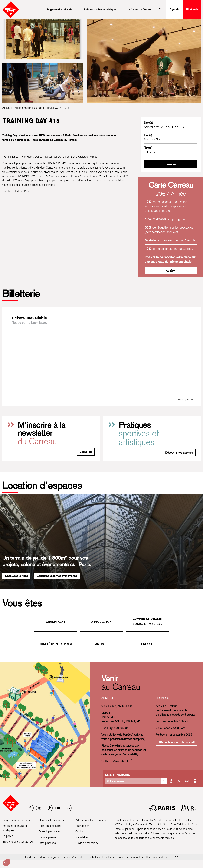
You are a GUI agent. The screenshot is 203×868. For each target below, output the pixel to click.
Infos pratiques (47, 843)
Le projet (7, 836)
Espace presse (47, 837)
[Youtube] (59, 808)
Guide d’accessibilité (87, 843)
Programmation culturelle (59, 9)
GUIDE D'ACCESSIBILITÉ (117, 761)
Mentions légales (49, 857)
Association (101, 622)
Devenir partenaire (49, 831)
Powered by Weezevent (186, 400)
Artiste (101, 644)
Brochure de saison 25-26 (18, 842)
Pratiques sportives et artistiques (100, 9)
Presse (147, 644)
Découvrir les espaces (51, 820)
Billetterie (192, 9)
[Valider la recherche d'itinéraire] (164, 781)
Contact (80, 831)
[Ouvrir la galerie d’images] (43, 39)
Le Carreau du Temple (139, 9)
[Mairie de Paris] (172, 808)
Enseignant (56, 622)
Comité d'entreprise (56, 644)
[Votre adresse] (133, 781)
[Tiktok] (49, 808)
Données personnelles (130, 857)
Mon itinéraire (118, 775)
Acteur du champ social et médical (147, 622)
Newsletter (82, 837)
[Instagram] (40, 808)
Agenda (175, 9)
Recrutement (83, 826)
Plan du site (30, 857)
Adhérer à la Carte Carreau (91, 820)
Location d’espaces (50, 826)
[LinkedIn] (68, 808)
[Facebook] (30, 808)
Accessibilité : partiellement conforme (93, 857)
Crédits (66, 857)
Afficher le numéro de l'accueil (176, 742)
